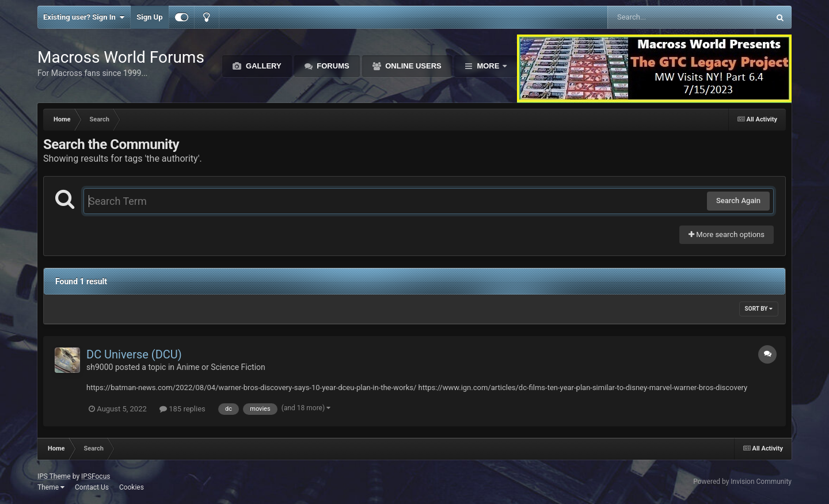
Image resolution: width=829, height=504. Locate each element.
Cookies (132, 487)
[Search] (659, 17)
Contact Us (92, 487)
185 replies (182, 409)
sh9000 (100, 367)
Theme (51, 487)
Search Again (738, 201)
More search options (727, 234)
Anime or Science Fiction (221, 367)
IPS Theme (54, 476)
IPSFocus (96, 476)
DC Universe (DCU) (134, 354)
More (488, 66)
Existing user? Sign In (84, 17)
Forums (332, 66)
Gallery (262, 66)
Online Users (412, 66)
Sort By (759, 309)
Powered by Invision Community (742, 482)
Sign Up (149, 17)
